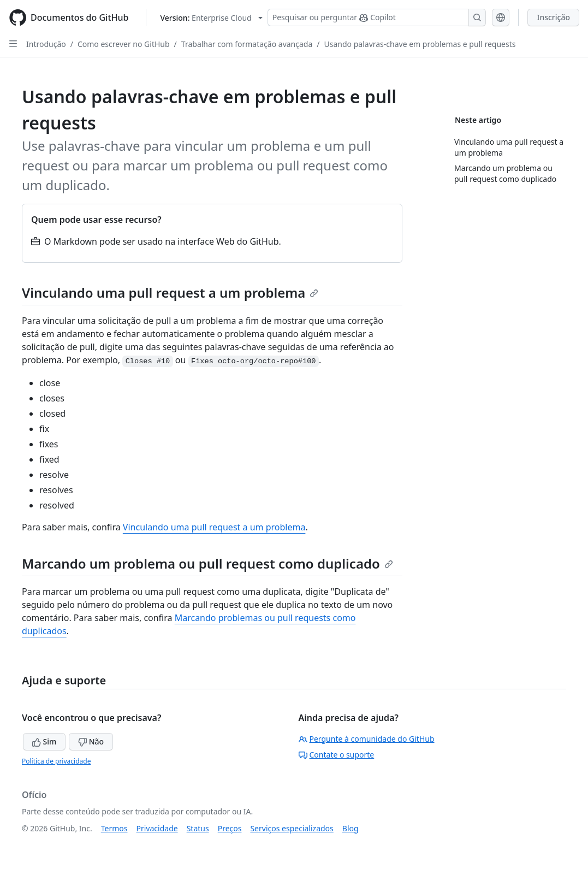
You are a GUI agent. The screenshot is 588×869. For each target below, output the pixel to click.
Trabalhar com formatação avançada (247, 44)
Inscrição (553, 17)
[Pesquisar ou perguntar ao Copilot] (377, 17)
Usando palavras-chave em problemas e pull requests (420, 44)
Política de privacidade (56, 761)
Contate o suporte (337, 755)
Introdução (46, 44)
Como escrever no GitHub (124, 44)
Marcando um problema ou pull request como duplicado (207, 563)
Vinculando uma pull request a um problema (170, 292)
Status (198, 828)
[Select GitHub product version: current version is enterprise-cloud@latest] (211, 18)
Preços (230, 828)
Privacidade (157, 828)
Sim (44, 741)
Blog (351, 828)
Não (91, 741)
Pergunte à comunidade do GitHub (367, 739)
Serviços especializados (292, 828)
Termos (114, 828)
